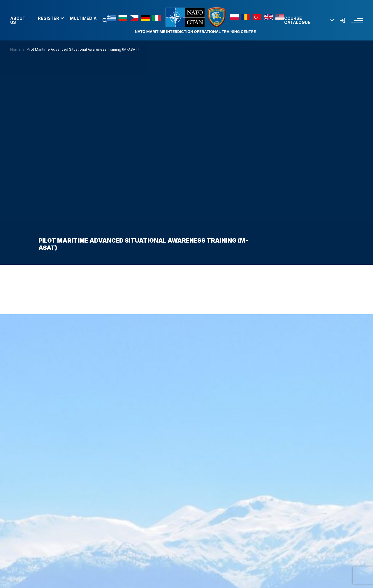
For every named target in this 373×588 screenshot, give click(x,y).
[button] (105, 20)
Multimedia (83, 18)
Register (51, 18)
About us (18, 20)
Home (15, 49)
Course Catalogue (309, 20)
